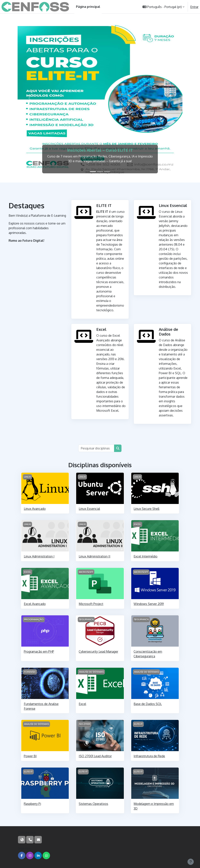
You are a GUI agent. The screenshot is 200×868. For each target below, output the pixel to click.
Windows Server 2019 (149, 604)
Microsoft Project (91, 604)
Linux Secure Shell (146, 509)
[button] (163, 7)
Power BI (30, 756)
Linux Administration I (39, 556)
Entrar (194, 7)
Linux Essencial (89, 509)
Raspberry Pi (32, 804)
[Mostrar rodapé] (191, 862)
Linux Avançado (35, 509)
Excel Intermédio (146, 556)
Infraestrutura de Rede (149, 756)
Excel (82, 704)
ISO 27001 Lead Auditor (95, 756)
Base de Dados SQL (148, 704)
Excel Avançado (35, 604)
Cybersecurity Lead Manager (98, 651)
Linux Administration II (95, 556)
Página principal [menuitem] (88, 7)
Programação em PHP (39, 651)
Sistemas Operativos (93, 804)
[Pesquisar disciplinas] (96, 448)
